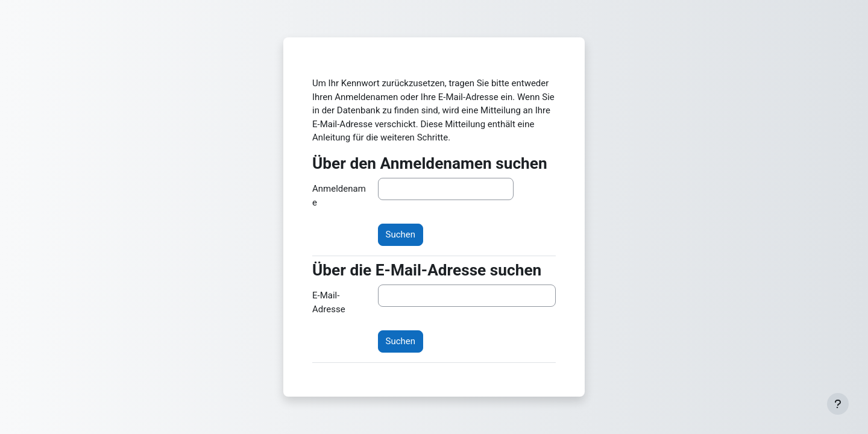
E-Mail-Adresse (329, 302)
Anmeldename (339, 196)
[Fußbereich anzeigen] (838, 404)
